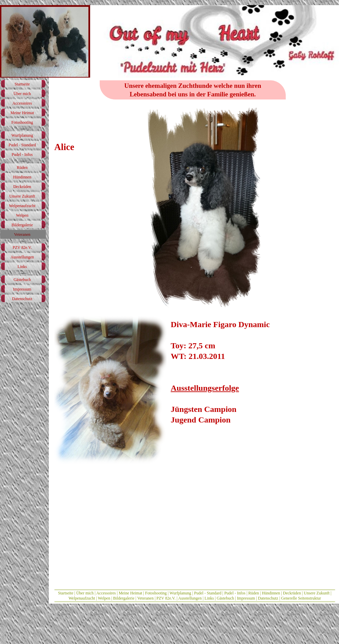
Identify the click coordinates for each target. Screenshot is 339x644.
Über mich (85, 593)
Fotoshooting (156, 593)
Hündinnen (271, 593)
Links (209, 598)
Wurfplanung (181, 593)
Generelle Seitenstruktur (301, 598)
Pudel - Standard (208, 593)
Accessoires (106, 593)
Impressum (246, 598)
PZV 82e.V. (166, 598)
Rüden (253, 593)
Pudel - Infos (235, 593)
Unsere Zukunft (317, 593)
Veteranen (145, 598)
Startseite (66, 593)
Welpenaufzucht (82, 598)
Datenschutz (268, 598)
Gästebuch (226, 598)
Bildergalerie (124, 598)
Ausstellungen (190, 598)
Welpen (105, 598)
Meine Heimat (131, 593)
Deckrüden (292, 593)
